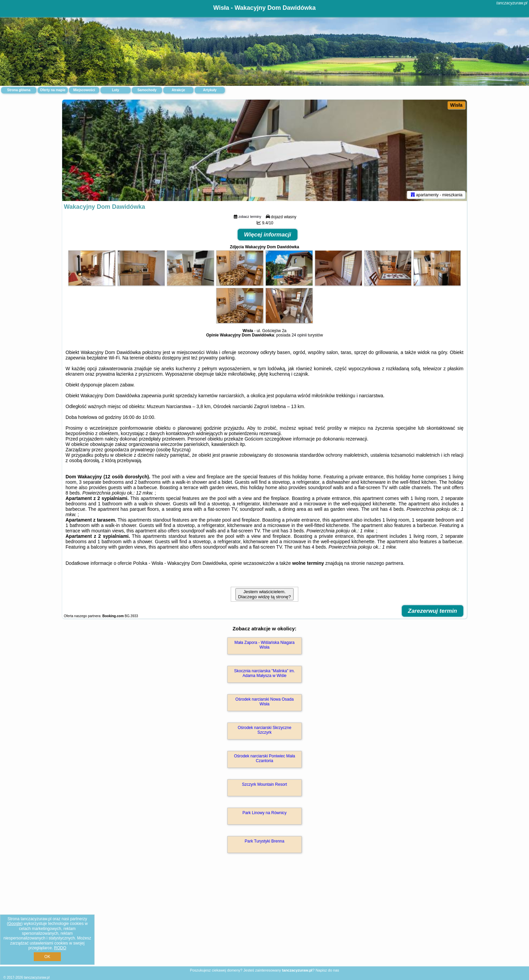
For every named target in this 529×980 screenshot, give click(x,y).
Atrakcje (178, 90)
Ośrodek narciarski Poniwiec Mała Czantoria (265, 758)
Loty (115, 90)
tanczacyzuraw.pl (512, 3)
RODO (60, 948)
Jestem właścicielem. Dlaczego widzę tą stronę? (264, 594)
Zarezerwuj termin (433, 611)
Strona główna (19, 90)
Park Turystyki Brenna (264, 841)
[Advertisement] (264, 917)
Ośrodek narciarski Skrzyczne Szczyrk (265, 730)
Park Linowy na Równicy (265, 813)
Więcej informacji (268, 235)
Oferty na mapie (53, 90)
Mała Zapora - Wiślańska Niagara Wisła (264, 645)
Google (15, 924)
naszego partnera (385, 563)
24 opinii (299, 335)
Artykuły (210, 90)
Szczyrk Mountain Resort (264, 784)
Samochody (147, 90)
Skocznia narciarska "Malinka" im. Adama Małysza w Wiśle (264, 673)
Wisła (456, 105)
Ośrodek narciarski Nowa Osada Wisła (265, 702)
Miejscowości (84, 90)
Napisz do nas (327, 970)
